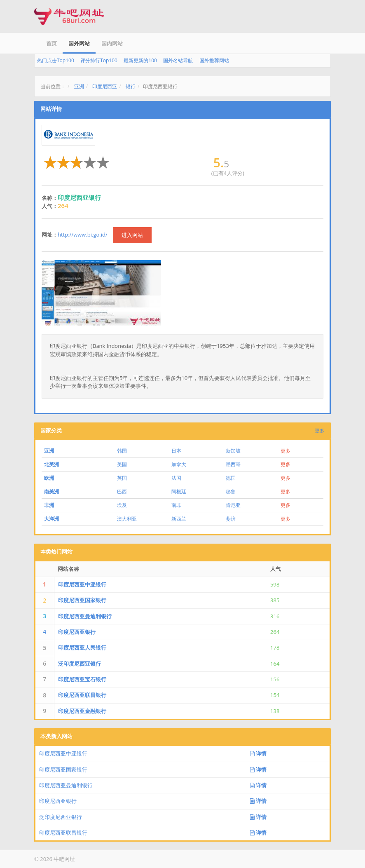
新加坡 (233, 451)
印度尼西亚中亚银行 (82, 584)
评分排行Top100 (99, 60)
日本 (176, 451)
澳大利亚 (127, 519)
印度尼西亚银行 (77, 632)
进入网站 (132, 235)
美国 (122, 464)
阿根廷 (179, 491)
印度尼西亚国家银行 (82, 600)
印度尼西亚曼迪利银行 (85, 616)
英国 (122, 478)
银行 (131, 86)
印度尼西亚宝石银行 (82, 679)
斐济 (231, 519)
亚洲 (79, 86)
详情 (258, 753)
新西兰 (179, 519)
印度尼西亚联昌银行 (82, 695)
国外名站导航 (178, 60)
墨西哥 (233, 464)
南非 (176, 505)
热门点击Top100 (56, 60)
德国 (231, 478)
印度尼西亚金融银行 (82, 711)
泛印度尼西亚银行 (80, 664)
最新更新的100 (140, 60)
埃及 (122, 505)
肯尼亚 (233, 505)
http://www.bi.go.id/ (83, 235)
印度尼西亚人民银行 (82, 647)
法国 (176, 478)
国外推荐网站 (214, 60)
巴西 (122, 491)
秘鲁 (231, 491)
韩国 (122, 451)
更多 (320, 430)
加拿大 (179, 464)
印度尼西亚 (105, 86)
